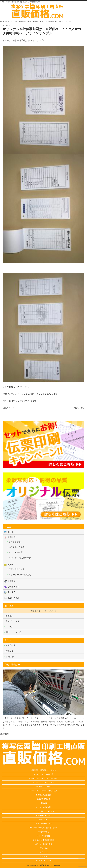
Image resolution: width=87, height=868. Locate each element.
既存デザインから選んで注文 (43, 782)
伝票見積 (12, 581)
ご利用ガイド (14, 587)
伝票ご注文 (43, 820)
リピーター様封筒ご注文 (20, 575)
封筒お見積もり (43, 832)
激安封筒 (12, 565)
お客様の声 (10, 645)
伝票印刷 (12, 537)
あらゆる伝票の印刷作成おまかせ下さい (43, 778)
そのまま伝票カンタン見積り (43, 811)
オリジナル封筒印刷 (43, 807)
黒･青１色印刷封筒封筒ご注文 (43, 840)
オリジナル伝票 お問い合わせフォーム (43, 828)
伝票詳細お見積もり (43, 815)
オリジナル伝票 (16, 552)
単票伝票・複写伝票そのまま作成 (43, 770)
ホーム (11, 532)
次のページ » (79, 408)
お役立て (9, 651)
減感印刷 (9, 616)
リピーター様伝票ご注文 (20, 558)
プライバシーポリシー (43, 861)
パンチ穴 (9, 627)
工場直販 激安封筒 (44, 799)
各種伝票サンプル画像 (43, 787)
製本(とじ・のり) (13, 632)
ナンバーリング (12, 621)
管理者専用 (5, 734)
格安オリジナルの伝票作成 (43, 774)
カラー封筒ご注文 (43, 836)
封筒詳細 (43, 803)
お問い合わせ (14, 598)
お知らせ (10, 657)
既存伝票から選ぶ (17, 547)
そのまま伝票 (15, 542)
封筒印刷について (17, 569)
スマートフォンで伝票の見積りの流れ (43, 791)
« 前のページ (8, 408)
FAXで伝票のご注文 (44, 795)
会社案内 (12, 592)
